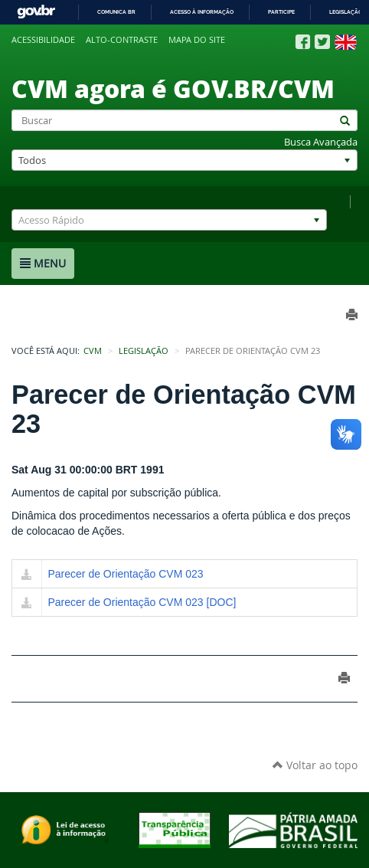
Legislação (346, 12)
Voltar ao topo (315, 765)
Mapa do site (197, 40)
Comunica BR (116, 12)
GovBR (36, 12)
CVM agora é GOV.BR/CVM (173, 88)
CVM (93, 351)
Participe (281, 12)
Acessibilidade (43, 40)
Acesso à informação (202, 12)
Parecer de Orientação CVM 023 (126, 574)
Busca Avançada (321, 142)
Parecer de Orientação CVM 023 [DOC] (142, 602)
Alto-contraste (122, 40)
